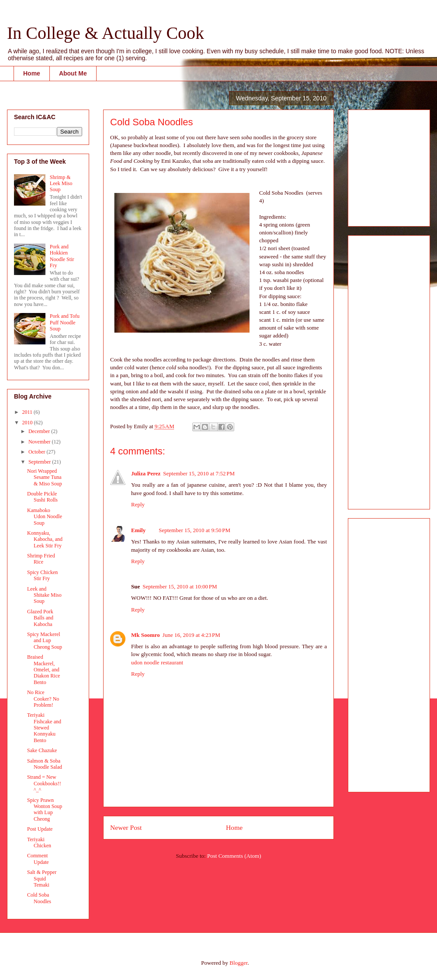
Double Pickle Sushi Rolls (42, 497)
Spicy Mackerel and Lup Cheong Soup (45, 641)
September (40, 462)
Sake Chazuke (42, 750)
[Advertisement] (381, 165)
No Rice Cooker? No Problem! (43, 699)
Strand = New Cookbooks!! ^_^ (44, 783)
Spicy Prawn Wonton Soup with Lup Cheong (45, 810)
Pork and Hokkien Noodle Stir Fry (62, 256)
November (40, 442)
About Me (73, 73)
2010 (28, 423)
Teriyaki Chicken (39, 842)
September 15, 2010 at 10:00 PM (180, 586)
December (40, 431)
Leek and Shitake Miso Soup (44, 595)
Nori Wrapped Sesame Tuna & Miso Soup (45, 477)
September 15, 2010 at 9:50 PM (194, 530)
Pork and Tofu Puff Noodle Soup (65, 322)
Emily (138, 530)
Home (32, 73)
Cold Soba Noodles (39, 898)
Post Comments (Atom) (234, 856)
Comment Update (38, 859)
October (38, 452)
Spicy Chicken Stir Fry (42, 575)
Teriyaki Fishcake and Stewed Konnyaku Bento (44, 728)
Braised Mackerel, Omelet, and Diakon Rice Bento (43, 670)
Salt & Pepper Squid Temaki (42, 879)
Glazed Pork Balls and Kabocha (40, 618)
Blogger (238, 963)
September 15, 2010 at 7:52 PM (199, 473)
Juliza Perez (146, 473)
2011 (28, 412)
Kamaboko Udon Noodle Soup (45, 517)
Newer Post (126, 827)
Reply (138, 504)
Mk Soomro (146, 635)
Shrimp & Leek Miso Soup (61, 184)
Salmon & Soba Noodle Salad (45, 764)
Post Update (40, 829)
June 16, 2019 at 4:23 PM (191, 635)
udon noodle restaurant (157, 662)
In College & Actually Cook (106, 33)
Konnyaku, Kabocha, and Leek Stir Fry (45, 539)
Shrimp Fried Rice (41, 559)
